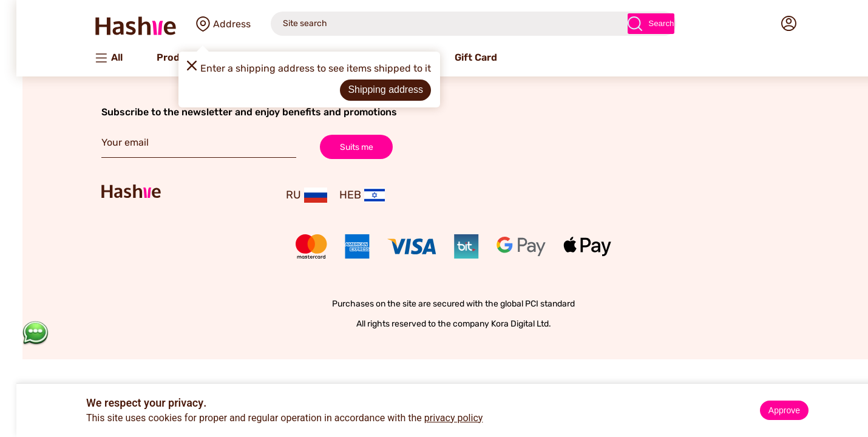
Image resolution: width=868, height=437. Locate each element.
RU (287, 195)
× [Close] (854, 395)
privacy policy (434, 418)
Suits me (337, 147)
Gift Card (456, 57)
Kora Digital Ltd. (502, 324)
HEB (343, 195)
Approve (765, 410)
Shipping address (366, 90)
